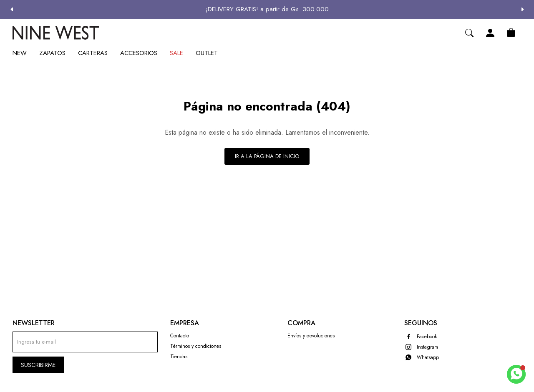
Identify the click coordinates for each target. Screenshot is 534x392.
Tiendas (179, 357)
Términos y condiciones (196, 346)
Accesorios (139, 53)
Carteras (93, 53)
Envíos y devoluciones (311, 336)
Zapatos (52, 53)
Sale (176, 53)
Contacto (180, 336)
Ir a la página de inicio (267, 156)
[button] (523, 9)
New (20, 53)
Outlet (207, 53)
